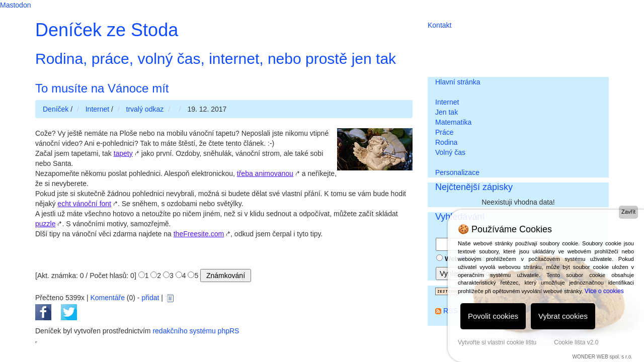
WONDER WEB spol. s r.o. (602, 357)
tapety (123, 153)
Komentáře (107, 298)
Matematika (453, 122)
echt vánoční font (84, 204)
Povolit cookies (493, 316)
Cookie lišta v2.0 (576, 342)
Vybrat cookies (563, 316)
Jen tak (447, 112)
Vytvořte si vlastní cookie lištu (497, 342)
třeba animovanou (265, 173)
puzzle (45, 224)
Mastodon (15, 5)
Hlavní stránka (458, 82)
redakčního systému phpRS (196, 331)
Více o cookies (604, 291)
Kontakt (439, 25)
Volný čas (450, 152)
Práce (445, 132)
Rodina (446, 142)
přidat (150, 298)
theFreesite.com (199, 234)
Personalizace (457, 172)
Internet (447, 102)
